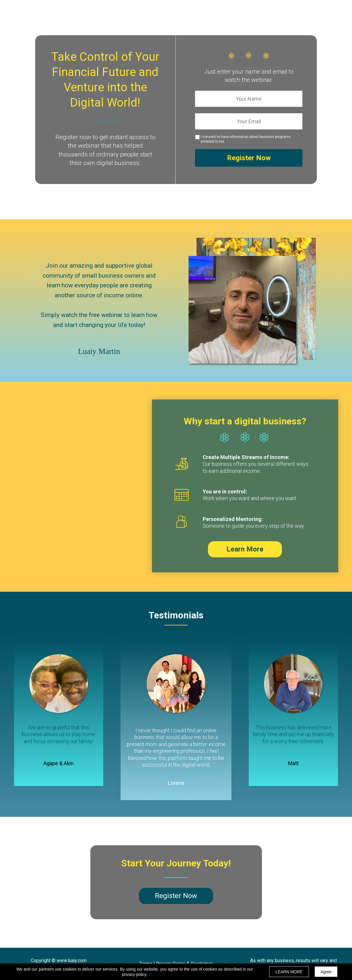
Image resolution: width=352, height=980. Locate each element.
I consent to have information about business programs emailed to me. (246, 139)
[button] (245, 549)
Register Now (249, 158)
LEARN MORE (289, 972)
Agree (326, 972)
